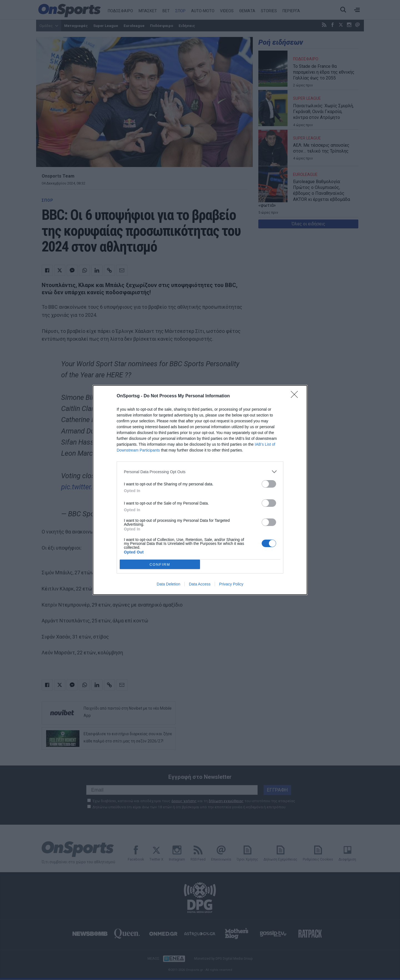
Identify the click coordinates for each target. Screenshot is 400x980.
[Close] (296, 396)
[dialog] (200, 490)
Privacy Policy (231, 584)
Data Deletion (168, 584)
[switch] (269, 484)
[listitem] (200, 472)
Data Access (200, 584)
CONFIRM (160, 564)
